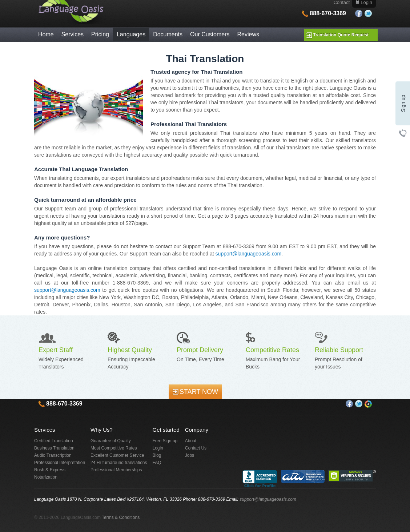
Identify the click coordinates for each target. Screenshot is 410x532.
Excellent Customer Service (117, 455)
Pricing (100, 34)
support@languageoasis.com (249, 254)
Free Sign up (165, 441)
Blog (157, 455)
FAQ (157, 463)
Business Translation (54, 448)
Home (46, 34)
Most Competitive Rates (114, 448)
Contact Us (196, 448)
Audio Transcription (53, 455)
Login (158, 448)
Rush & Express (50, 470)
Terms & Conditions (121, 517)
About (191, 441)
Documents (168, 34)
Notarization (46, 477)
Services (73, 34)
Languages (131, 34)
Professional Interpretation (60, 463)
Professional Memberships (116, 470)
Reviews (248, 34)
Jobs (190, 455)
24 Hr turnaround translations (119, 463)
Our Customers (210, 34)
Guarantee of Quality (111, 441)
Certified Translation (54, 441)
